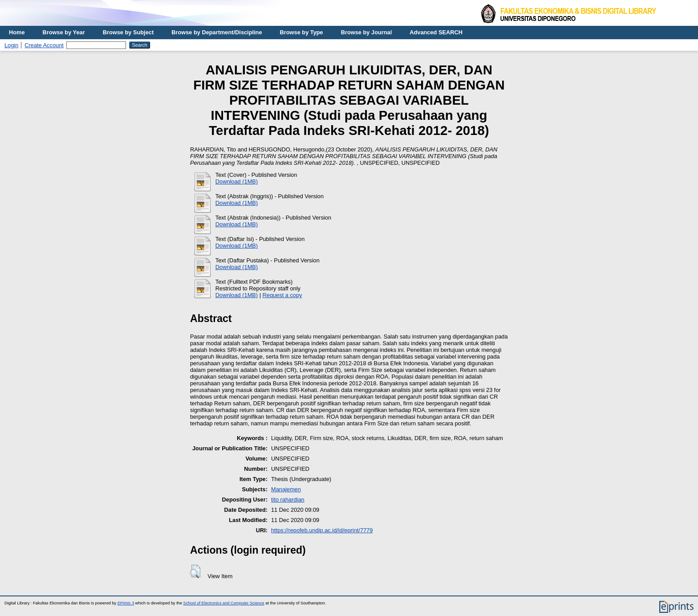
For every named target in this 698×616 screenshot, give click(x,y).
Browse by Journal (367, 32)
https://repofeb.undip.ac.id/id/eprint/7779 (322, 530)
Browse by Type (302, 32)
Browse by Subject (128, 32)
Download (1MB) (237, 182)
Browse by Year (64, 32)
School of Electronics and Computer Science (224, 603)
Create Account (44, 45)
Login (11, 45)
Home (17, 32)
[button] (195, 571)
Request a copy (282, 295)
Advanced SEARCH (436, 32)
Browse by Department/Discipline (217, 32)
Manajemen (286, 489)
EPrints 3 (126, 603)
